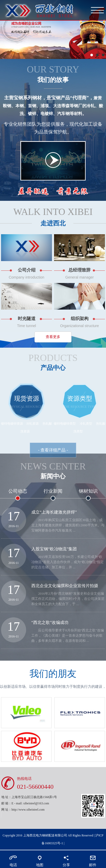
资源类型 (80, 399)
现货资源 (27, 399)
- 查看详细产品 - (53, 450)
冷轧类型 (86, 424)
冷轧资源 (33, 424)
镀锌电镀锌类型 (65, 424)
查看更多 (53, 337)
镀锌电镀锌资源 (12, 424)
